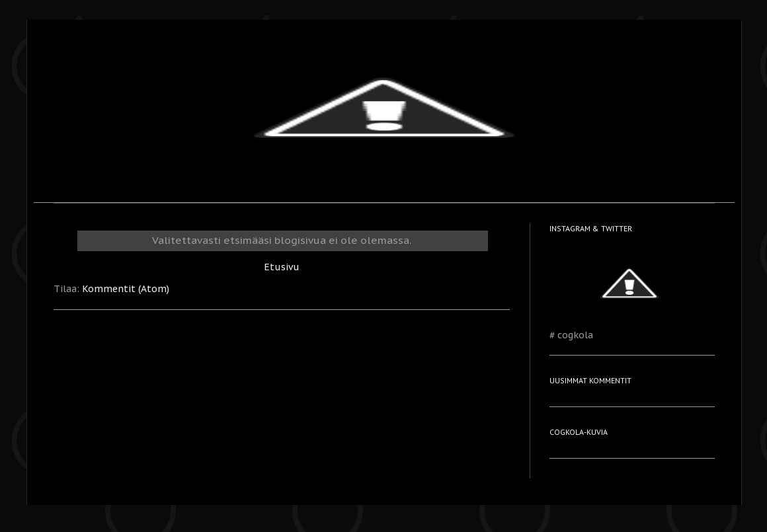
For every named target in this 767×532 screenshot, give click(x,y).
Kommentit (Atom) (126, 289)
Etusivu (282, 267)
